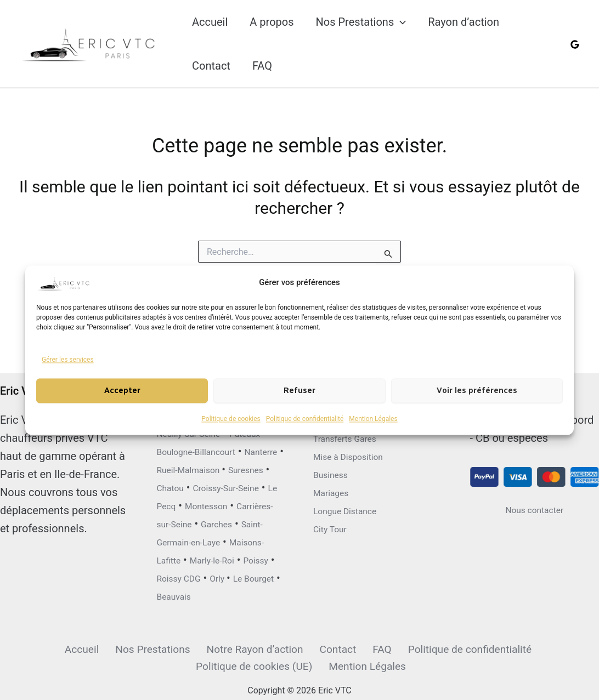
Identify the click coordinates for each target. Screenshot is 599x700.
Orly (234, 576)
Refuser (299, 391)
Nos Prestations (87, 648)
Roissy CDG (185, 576)
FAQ (262, 66)
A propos (272, 22)
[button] (400, 22)
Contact (211, 66)
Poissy (239, 558)
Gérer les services (68, 360)
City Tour (335, 473)
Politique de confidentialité (305, 419)
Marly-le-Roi (186, 558)
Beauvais (226, 594)
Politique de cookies (231, 419)
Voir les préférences (477, 391)
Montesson (218, 486)
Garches (177, 522)
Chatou (229, 449)
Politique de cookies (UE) (531, 648)
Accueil (210, 22)
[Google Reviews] (575, 44)
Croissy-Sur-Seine (200, 468)
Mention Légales (373, 419)
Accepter (122, 391)
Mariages (336, 436)
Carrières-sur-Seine (203, 504)
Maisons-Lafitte (241, 540)
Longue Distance (354, 454)
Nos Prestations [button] (361, 22)
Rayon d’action (464, 22)
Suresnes (179, 449)
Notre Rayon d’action (188, 648)
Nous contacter (535, 453)
